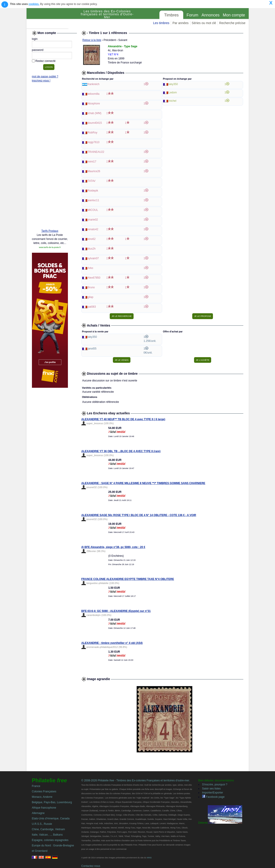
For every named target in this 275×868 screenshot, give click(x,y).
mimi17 (92, 162)
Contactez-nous (91, 866)
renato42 (93, 229)
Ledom (173, 92)
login (35, 39)
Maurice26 (94, 171)
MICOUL (93, 210)
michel (173, 101)
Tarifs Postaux (50, 231)
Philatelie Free (52, 18)
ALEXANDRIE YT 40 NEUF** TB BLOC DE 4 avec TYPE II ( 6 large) (123, 419)
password (38, 50)
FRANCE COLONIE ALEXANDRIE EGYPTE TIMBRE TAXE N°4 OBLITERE (128, 579)
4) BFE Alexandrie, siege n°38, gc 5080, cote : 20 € (113, 547)
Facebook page (213, 797)
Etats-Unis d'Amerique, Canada (51, 818)
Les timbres (161, 23)
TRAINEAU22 (96, 152)
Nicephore (94, 104)
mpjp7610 (94, 142)
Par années (181, 23)
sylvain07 (93, 258)
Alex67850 (94, 278)
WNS (149, 858)
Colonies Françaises (44, 791)
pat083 (92, 307)
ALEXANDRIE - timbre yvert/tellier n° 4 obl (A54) (112, 643)
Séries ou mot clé (204, 23)
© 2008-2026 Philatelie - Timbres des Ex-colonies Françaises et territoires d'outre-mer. (136, 780)
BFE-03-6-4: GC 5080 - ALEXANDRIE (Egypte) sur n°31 (116, 611)
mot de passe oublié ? (45, 77)
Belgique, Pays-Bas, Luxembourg (52, 802)
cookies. (34, 4)
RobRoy (93, 133)
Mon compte (234, 15)
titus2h (92, 249)
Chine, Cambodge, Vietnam (48, 829)
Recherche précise (232, 23)
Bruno (91, 287)
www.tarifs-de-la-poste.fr (50, 247)
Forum (192, 15)
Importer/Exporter (213, 793)
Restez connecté (46, 61)
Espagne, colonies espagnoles (50, 840)
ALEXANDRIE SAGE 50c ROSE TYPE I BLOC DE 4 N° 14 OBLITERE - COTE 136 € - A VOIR (139, 515)
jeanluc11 (93, 200)
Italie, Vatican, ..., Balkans (47, 835)
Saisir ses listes (211, 789)
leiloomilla (94, 94)
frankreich (94, 84)
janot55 (92, 349)
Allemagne (38, 813)
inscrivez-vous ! (41, 81)
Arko (91, 268)
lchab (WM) (95, 113)
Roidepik (93, 191)
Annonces (210, 15)
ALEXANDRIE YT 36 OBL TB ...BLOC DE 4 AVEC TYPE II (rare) (121, 451)
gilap (91, 297)
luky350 (173, 84)
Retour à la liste (92, 40)
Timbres (171, 15)
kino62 (92, 239)
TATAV (92, 181)
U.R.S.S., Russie (42, 824)
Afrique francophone (44, 808)
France (36, 786)
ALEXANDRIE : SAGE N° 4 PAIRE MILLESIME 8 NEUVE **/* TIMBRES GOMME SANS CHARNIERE (143, 483)
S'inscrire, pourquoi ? (215, 785)
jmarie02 (93, 220)
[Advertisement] (50, 157)
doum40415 (95, 123)
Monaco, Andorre (42, 797)
